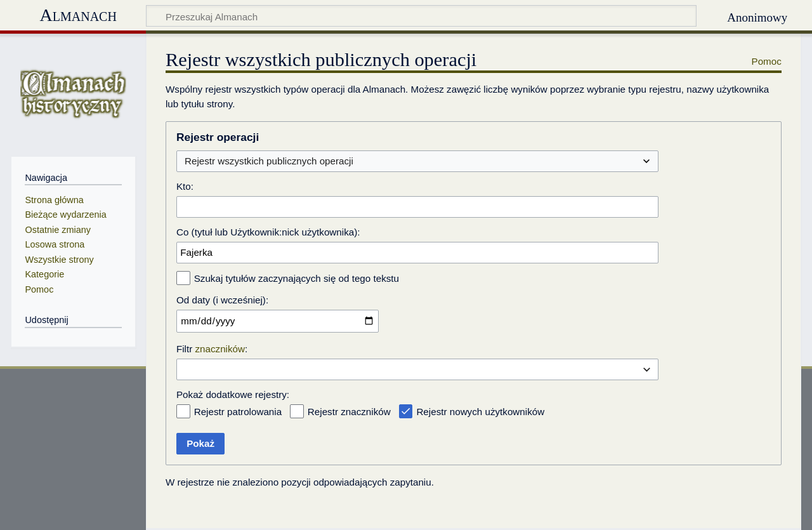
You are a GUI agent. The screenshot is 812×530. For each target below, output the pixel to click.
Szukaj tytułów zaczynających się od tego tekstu (297, 278)
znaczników (220, 349)
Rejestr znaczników (349, 412)
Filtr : (212, 349)
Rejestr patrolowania (238, 412)
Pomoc (767, 61)
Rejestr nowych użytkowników (480, 412)
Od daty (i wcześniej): (222, 300)
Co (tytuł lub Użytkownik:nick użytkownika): (268, 232)
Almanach (78, 15)
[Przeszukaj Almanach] (422, 16)
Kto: (185, 186)
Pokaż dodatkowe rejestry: (233, 394)
